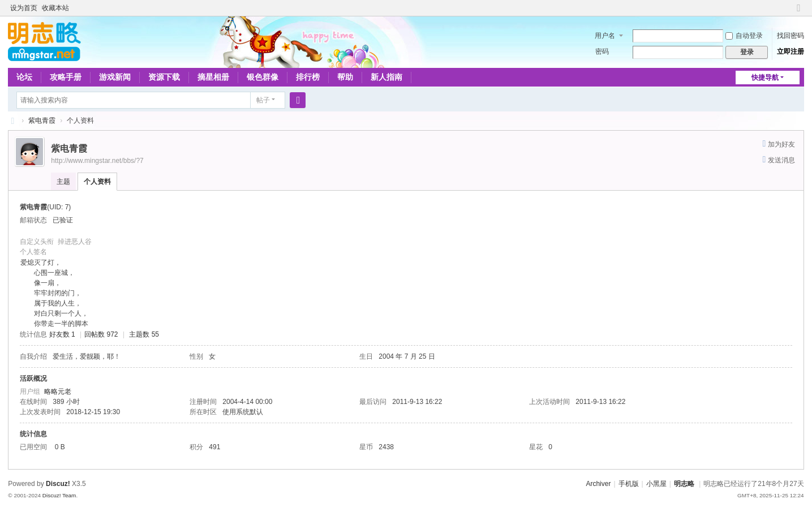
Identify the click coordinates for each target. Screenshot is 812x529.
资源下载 (164, 77)
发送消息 (781, 160)
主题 (63, 182)
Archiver (598, 484)
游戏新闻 (115, 77)
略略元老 (58, 392)
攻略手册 (66, 77)
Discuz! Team (59, 495)
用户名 (605, 36)
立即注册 (790, 51)
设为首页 (24, 8)
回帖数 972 (101, 334)
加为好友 (781, 144)
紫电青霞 (42, 121)
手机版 (629, 484)
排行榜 (308, 77)
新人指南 (386, 77)
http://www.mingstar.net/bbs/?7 (97, 161)
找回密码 (790, 36)
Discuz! (58, 484)
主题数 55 (144, 334)
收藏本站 (55, 8)
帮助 (345, 77)
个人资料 (97, 182)
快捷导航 (765, 78)
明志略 (684, 484)
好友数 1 (62, 334)
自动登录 (744, 36)
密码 (602, 51)
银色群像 (263, 77)
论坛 (24, 77)
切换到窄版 (799, 13)
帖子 (263, 100)
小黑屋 (656, 484)
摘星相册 (213, 77)
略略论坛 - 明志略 (12, 121)
